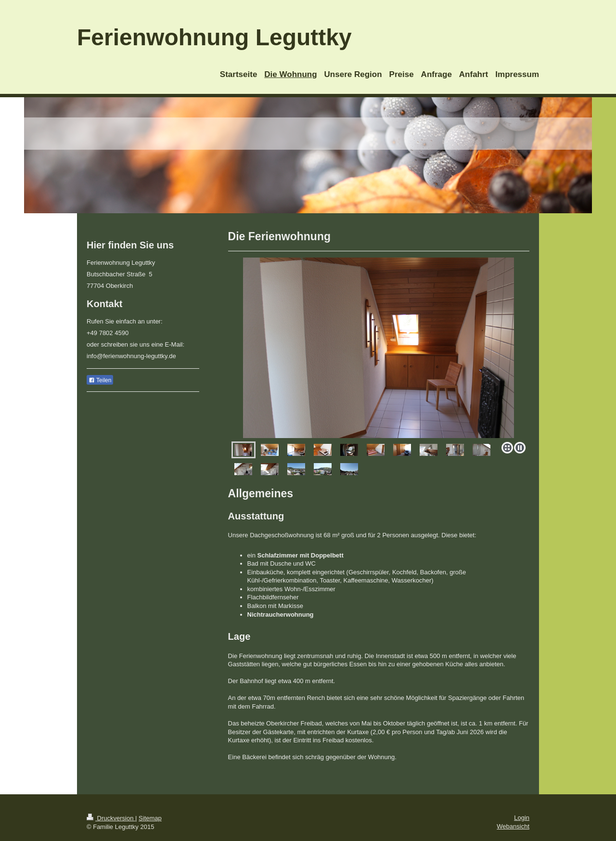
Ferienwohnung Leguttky (214, 37)
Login (522, 818)
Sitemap (150, 818)
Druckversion (111, 818)
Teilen (100, 380)
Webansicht (513, 826)
